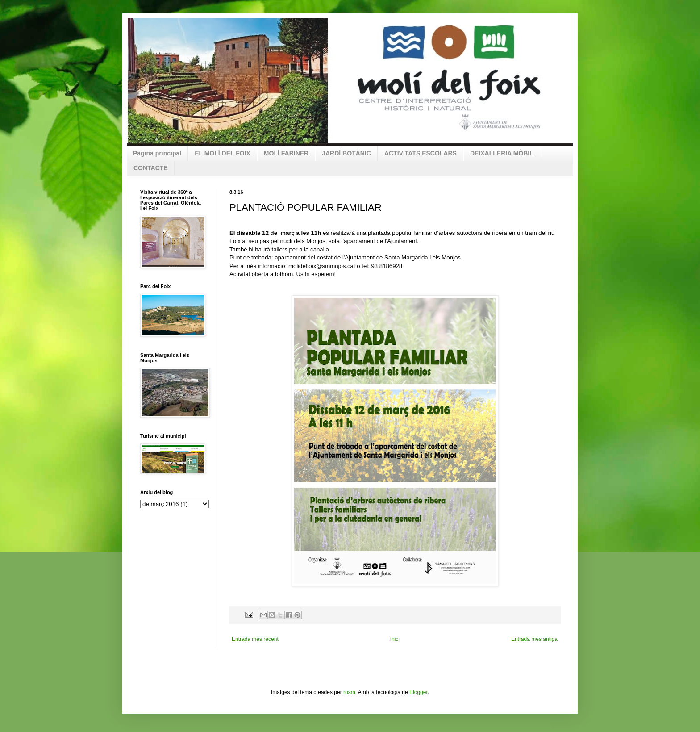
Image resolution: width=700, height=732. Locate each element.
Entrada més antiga (534, 639)
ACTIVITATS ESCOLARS (421, 153)
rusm (349, 692)
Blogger (419, 692)
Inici (395, 639)
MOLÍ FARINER (286, 153)
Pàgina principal (157, 153)
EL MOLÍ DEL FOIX (223, 153)
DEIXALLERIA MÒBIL (502, 153)
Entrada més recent (255, 639)
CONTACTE (151, 168)
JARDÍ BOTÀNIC (346, 153)
